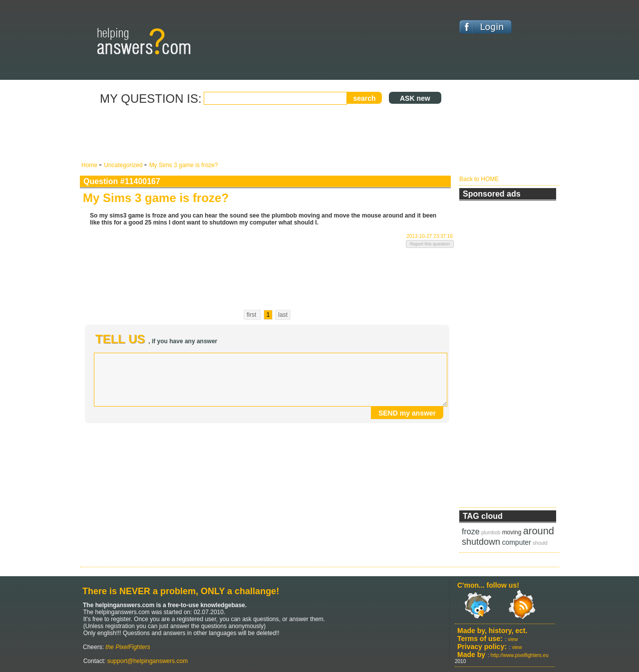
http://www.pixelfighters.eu (520, 655)
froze (471, 532)
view (513, 639)
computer (516, 542)
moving (512, 532)
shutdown (481, 542)
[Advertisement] (267, 134)
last (283, 315)
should (540, 543)
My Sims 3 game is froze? (184, 165)
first (252, 315)
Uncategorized (124, 165)
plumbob (491, 533)
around (539, 531)
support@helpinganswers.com (147, 661)
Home (90, 165)
